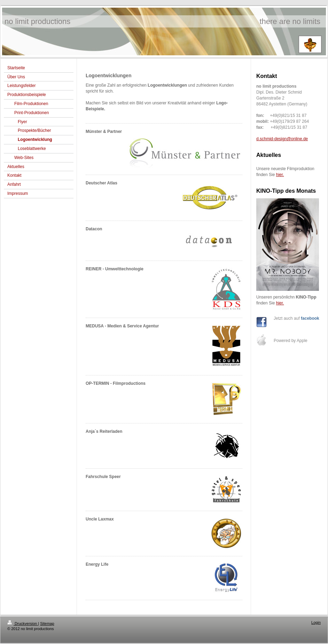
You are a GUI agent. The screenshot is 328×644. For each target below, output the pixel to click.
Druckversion (23, 623)
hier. (280, 175)
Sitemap (47, 623)
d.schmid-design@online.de (282, 139)
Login (316, 622)
